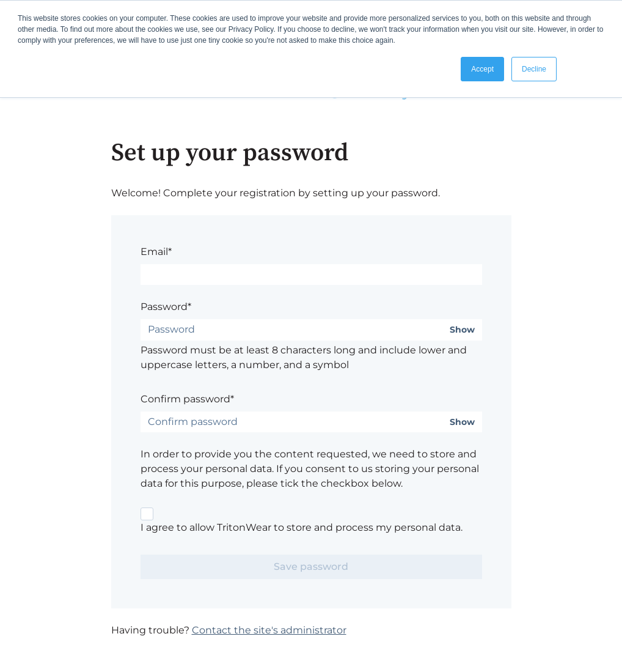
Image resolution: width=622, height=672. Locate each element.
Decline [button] (534, 69)
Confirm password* (187, 399)
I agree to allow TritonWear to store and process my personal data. (302, 527)
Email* (156, 252)
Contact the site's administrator (269, 630)
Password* (166, 307)
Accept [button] (482, 69)
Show (462, 330)
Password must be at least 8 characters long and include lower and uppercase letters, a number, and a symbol (304, 357)
